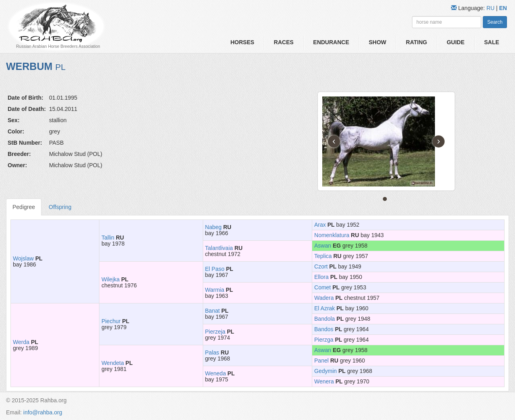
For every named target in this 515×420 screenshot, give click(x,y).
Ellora (321, 277)
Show (377, 42)
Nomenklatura (332, 235)
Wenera (324, 381)
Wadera (324, 298)
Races (284, 42)
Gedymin (325, 371)
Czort (321, 266)
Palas (212, 352)
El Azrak (324, 308)
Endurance (331, 42)
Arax (320, 225)
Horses (242, 42)
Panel (321, 361)
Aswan (323, 246)
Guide (455, 42)
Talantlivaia (219, 248)
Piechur (111, 321)
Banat (213, 311)
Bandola (324, 319)
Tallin (108, 238)
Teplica (323, 256)
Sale (491, 42)
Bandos (324, 329)
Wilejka (110, 279)
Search (495, 22)
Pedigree (24, 207)
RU (491, 8)
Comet (322, 287)
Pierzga (324, 340)
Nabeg (213, 227)
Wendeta (113, 363)
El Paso (215, 269)
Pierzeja (215, 332)
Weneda (216, 373)
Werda (21, 342)
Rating (417, 42)
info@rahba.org (43, 412)
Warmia (215, 290)
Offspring (60, 207)
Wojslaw (23, 258)
